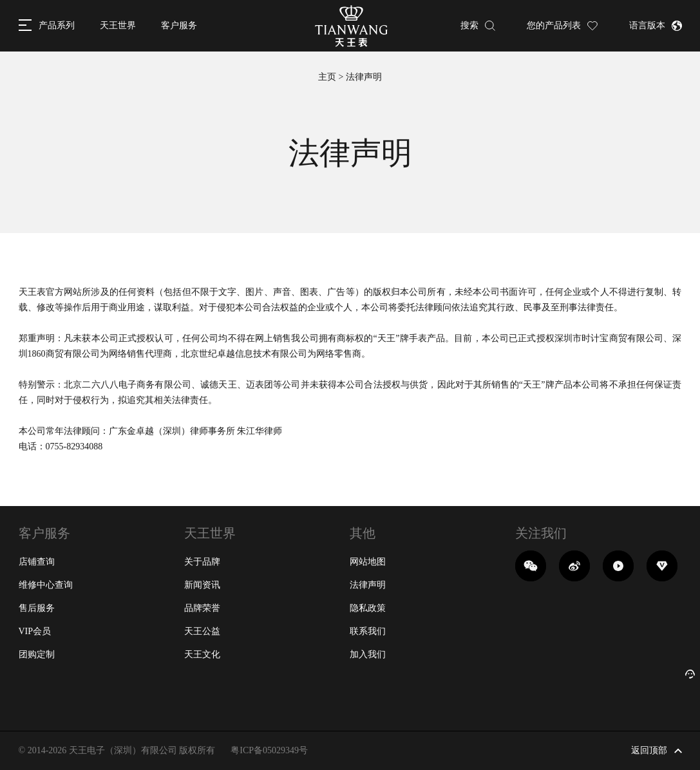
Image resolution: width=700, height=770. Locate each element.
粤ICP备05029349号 (269, 750)
